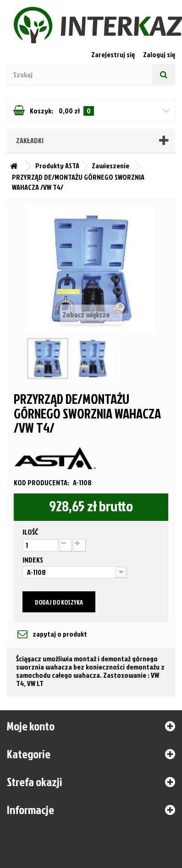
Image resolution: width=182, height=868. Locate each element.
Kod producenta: (41, 482)
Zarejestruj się (114, 54)
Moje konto (31, 726)
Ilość (30, 532)
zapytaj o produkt (59, 634)
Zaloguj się (159, 54)
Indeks (33, 560)
